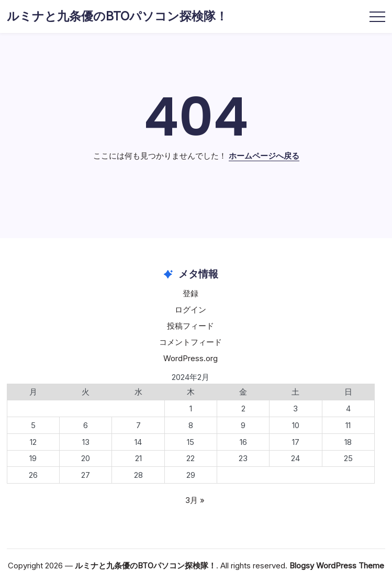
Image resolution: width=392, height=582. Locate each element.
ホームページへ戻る (264, 156)
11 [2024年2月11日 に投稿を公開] (348, 425)
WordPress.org (191, 358)
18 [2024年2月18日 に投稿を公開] (348, 442)
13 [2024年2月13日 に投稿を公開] (86, 442)
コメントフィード (191, 342)
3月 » (195, 500)
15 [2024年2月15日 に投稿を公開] (191, 442)
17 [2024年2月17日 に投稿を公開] (296, 442)
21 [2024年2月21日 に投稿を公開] (138, 458)
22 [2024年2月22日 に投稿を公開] (191, 458)
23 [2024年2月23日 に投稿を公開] (243, 458)
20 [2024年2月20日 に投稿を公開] (86, 458)
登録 (191, 293)
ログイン (191, 310)
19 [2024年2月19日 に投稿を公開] (33, 458)
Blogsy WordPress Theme (337, 566)
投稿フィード (191, 326)
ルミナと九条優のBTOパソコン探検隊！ (117, 16)
